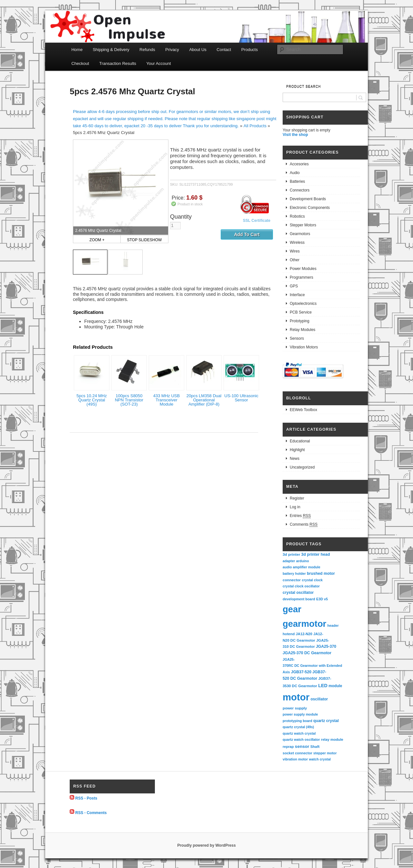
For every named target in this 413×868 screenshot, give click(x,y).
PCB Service (301, 312)
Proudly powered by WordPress (206, 845)
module (335, 686)
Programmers (302, 277)
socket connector (297, 753)
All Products (255, 126)
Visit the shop (295, 135)
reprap (288, 747)
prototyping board (297, 721)
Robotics (297, 216)
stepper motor (325, 753)
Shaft (315, 747)
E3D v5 (322, 599)
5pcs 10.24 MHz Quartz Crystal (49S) (92, 400)
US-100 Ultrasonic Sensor (241, 398)
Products (250, 50)
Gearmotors (300, 234)
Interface (297, 295)
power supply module (300, 714)
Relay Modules (302, 330)
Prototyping (300, 321)
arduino (303, 561)
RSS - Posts (86, 798)
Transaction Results (118, 63)
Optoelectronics (303, 304)
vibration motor (295, 759)
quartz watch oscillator (301, 739)
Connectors (300, 190)
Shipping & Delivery (111, 50)
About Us (198, 50)
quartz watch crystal (299, 733)
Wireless (297, 243)
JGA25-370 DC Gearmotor (307, 653)
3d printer (291, 554)
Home (77, 50)
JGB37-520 (301, 672)
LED (323, 686)
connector (292, 580)
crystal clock (312, 580)
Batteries (297, 181)
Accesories (299, 164)
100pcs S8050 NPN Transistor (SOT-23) (129, 400)
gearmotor (304, 624)
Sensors (297, 338)
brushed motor (321, 573)
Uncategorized (302, 467)
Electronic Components (310, 208)
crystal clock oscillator (301, 586)
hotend (289, 634)
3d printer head (316, 554)
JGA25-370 (326, 646)
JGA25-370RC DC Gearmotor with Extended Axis (313, 666)
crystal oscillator (298, 593)
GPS (294, 286)
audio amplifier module (302, 567)
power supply (295, 708)
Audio (295, 173)
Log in (295, 507)
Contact (224, 50)
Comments (304, 525)
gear (292, 609)
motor (296, 697)
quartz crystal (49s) (298, 727)
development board (299, 599)
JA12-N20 (304, 634)
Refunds (147, 50)
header (333, 625)
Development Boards (308, 199)
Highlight (297, 450)
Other (295, 260)
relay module (332, 739)
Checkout (80, 63)
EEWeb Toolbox (303, 410)
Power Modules (303, 269)
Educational (300, 441)
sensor (302, 746)
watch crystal (320, 759)
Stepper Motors (303, 225)
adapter (289, 561)
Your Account (159, 63)
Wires (295, 251)
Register (297, 498)
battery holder (294, 573)
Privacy (172, 50)
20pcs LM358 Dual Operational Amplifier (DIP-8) (204, 400)
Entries (300, 516)
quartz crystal (326, 721)
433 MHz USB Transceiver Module (166, 400)
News (295, 459)
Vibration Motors (304, 347)
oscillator (319, 699)
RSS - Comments (91, 812)
